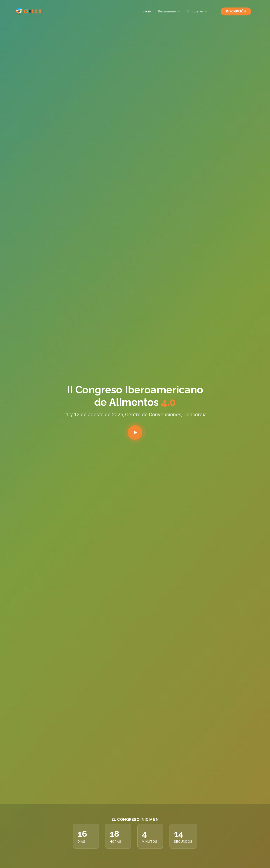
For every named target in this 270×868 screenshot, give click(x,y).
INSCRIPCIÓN (236, 11)
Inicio (147, 11)
